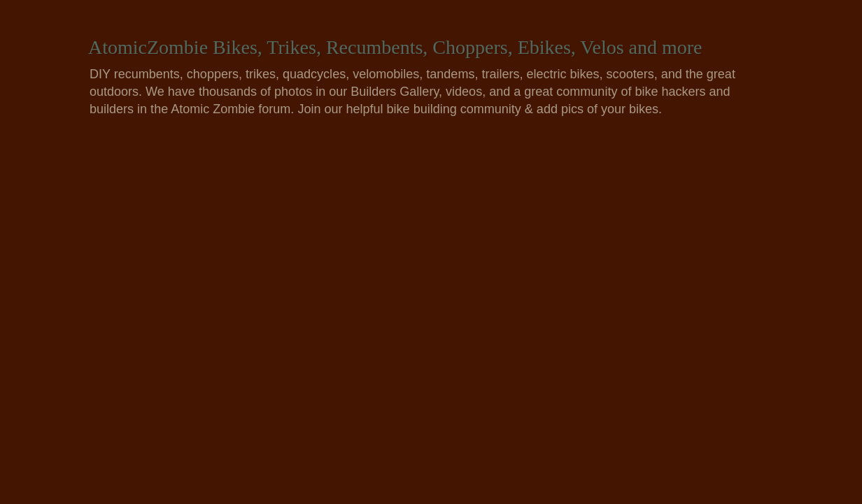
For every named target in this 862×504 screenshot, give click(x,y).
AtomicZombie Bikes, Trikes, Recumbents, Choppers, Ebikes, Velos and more (395, 47)
